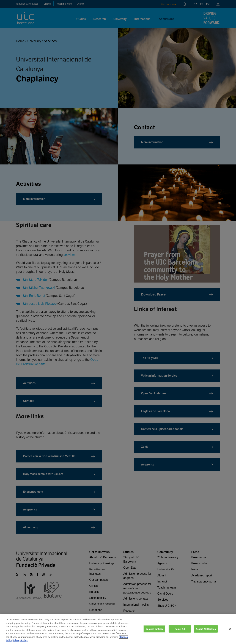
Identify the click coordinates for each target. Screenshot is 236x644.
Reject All (180, 631)
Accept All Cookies (206, 631)
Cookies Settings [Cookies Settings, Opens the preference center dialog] (155, 631)
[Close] (230, 631)
